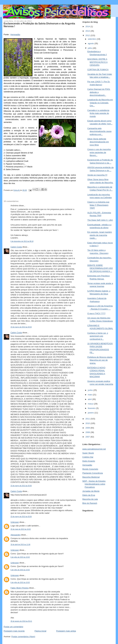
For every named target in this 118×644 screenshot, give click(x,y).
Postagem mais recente (14, 631)
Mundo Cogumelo (90, 469)
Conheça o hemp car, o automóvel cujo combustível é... (98, 336)
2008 (88, 432)
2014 (88, 26)
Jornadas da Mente (91, 491)
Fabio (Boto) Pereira (20, 588)
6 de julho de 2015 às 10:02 (20, 557)
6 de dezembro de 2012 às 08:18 (22, 241)
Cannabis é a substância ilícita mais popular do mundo (98, 113)
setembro (92, 39)
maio (90, 395)
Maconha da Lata (90, 499)
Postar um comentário (13, 627)
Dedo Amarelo (89, 461)
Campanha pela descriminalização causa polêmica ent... (99, 131)
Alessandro (16, 535)
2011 (88, 419)
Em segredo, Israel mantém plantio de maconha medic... (100, 235)
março (91, 404)
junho (91, 390)
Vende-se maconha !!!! (97, 175)
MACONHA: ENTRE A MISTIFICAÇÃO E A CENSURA (97, 62)
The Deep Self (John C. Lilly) (100, 220)
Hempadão (15, 34)
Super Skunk (88, 453)
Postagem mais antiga (66, 631)
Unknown (15, 522)
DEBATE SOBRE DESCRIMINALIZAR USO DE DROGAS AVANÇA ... (100, 268)
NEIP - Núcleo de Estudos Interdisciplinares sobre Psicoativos (94, 484)
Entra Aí (17, 190)
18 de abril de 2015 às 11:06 (20, 545)
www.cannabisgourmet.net (94, 449)
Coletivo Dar (88, 457)
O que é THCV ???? (96, 313)
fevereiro (92, 408)
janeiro (91, 413)
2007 (88, 437)
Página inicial (40, 631)
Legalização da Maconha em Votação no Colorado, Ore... (100, 103)
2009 (88, 428)
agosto (91, 43)
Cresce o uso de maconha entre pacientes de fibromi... (99, 152)
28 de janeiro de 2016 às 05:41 (21, 621)
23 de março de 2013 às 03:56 (21, 486)
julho (90, 48)
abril (90, 399)
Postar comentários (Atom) (23, 637)
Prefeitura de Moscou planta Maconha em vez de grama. (100, 360)
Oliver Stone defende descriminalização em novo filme (98, 142)
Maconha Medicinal (91, 477)
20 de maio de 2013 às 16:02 (21, 529)
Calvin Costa (16, 247)
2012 (88, 35)
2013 (88, 31)
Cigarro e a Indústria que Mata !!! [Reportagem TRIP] (98, 205)
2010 (88, 423)
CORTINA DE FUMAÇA (98, 70)
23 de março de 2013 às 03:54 (21, 327)
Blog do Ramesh (90, 503)
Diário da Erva (89, 495)
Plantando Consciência (93, 473)
